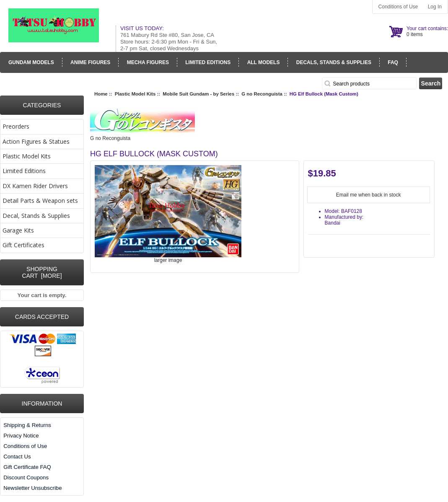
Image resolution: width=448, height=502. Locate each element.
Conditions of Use (398, 7)
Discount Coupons (26, 477)
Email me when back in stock (369, 195)
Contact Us (17, 457)
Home (101, 94)
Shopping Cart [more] (42, 272)
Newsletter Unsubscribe (32, 488)
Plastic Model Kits (135, 94)
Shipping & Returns (27, 425)
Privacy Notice (21, 436)
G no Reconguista (262, 94)
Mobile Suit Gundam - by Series (198, 94)
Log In (435, 7)
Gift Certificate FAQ (27, 467)
